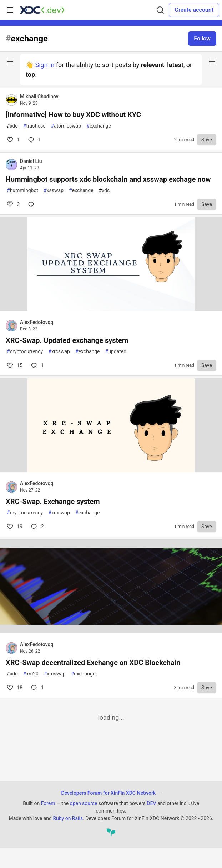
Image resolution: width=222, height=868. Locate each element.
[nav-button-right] (212, 61)
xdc (12, 126)
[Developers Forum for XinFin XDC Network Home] (42, 10)
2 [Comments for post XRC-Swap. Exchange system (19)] (37, 527)
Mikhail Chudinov (39, 96)
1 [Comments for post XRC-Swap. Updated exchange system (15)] (37, 365)
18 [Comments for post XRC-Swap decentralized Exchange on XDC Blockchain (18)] (14, 688)
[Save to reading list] (207, 140)
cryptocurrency (25, 352)
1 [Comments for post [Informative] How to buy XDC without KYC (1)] (13, 140)
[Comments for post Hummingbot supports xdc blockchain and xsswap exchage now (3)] (32, 204)
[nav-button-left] (10, 61)
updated (116, 352)
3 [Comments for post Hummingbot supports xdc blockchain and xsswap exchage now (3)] (13, 204)
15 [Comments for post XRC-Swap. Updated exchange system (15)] (14, 365)
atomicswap (66, 126)
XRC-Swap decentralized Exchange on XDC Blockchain (93, 663)
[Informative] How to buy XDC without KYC (73, 115)
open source (84, 803)
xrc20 (31, 674)
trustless (34, 126)
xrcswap (59, 352)
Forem (48, 803)
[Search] (160, 10)
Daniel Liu (31, 161)
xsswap (54, 191)
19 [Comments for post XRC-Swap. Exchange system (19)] (14, 527)
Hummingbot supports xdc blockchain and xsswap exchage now (108, 179)
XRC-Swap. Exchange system (53, 502)
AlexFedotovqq (37, 322)
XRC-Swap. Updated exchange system (67, 340)
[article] (111, 309)
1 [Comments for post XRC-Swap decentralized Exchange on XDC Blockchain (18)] (37, 688)
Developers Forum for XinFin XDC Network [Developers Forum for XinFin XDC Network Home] (108, 793)
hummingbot (22, 191)
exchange (99, 126)
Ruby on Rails (68, 818)
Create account (194, 10)
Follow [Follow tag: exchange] (202, 38)
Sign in (45, 65)
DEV (151, 803)
